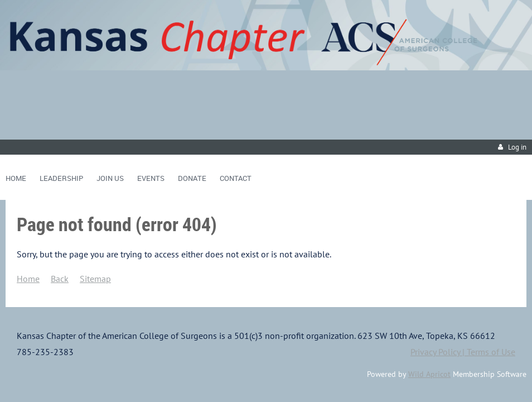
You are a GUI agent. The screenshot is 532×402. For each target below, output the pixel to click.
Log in (517, 147)
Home (28, 279)
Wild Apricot (429, 374)
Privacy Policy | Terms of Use (463, 352)
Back (60, 279)
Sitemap (95, 279)
